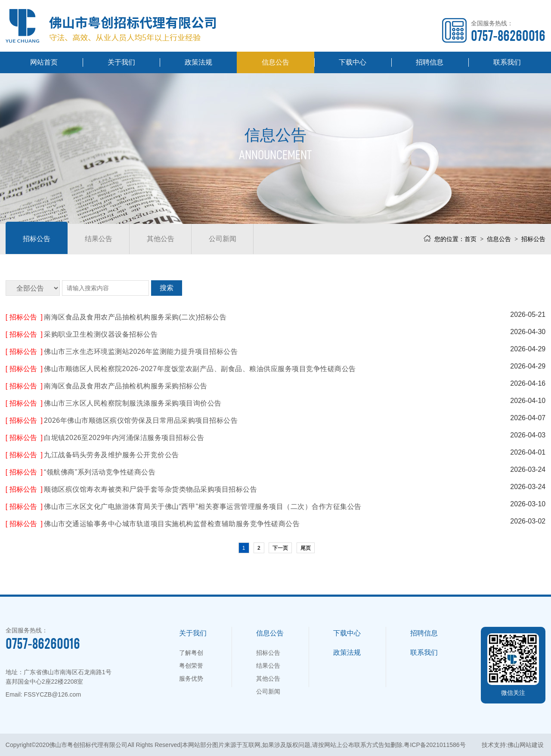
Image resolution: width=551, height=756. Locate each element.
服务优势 (191, 679)
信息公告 (275, 62)
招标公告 (37, 239)
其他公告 (161, 239)
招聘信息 (430, 62)
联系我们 (507, 62)
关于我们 (121, 62)
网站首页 (44, 62)
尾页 (306, 548)
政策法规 (198, 62)
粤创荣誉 (191, 666)
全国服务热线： (508, 31)
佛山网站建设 (526, 745)
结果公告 (99, 239)
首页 (471, 239)
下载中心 (353, 62)
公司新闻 (223, 239)
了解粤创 (191, 653)
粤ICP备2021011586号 (435, 745)
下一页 (280, 548)
